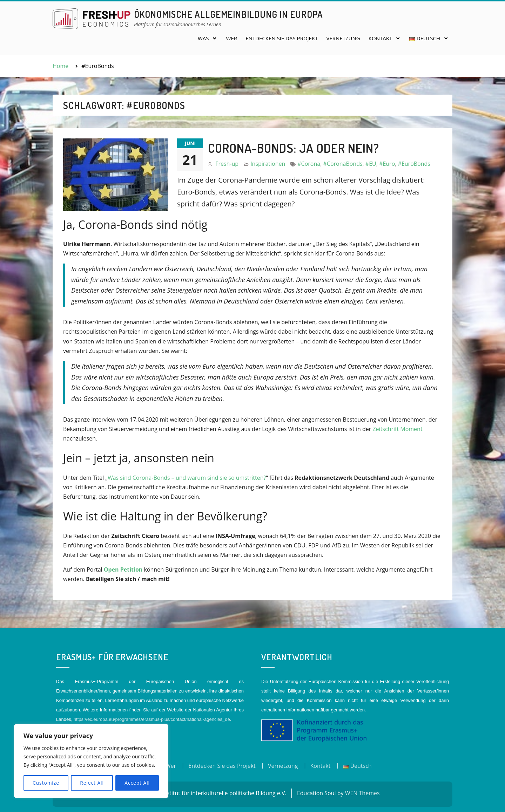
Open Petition (123, 569)
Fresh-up (227, 164)
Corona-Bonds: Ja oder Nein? (294, 148)
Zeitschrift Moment (397, 429)
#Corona (309, 164)
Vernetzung (343, 38)
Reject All (92, 783)
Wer (232, 38)
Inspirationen (268, 164)
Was (203, 38)
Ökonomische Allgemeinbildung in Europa (228, 14)
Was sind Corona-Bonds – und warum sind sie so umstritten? (187, 478)
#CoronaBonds (343, 164)
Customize (46, 783)
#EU (371, 164)
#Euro (387, 164)
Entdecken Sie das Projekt (282, 38)
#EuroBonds (414, 164)
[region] (91, 761)
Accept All (137, 783)
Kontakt (380, 38)
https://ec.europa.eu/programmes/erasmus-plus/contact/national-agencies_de (152, 719)
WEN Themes (362, 793)
